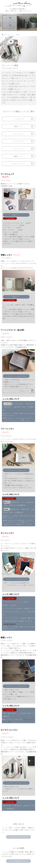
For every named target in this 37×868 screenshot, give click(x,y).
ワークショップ (18, 119)
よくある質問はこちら (18, 841)
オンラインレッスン (18, 164)
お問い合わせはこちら (18, 817)
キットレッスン (18, 149)
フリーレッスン (18, 134)
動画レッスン (18, 156)
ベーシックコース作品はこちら (18, 391)
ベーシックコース (18, 141)
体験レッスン (18, 126)
